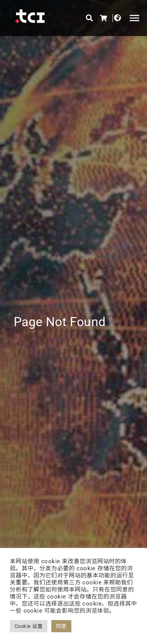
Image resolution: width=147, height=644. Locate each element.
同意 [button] (61, 626)
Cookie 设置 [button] (29, 626)
